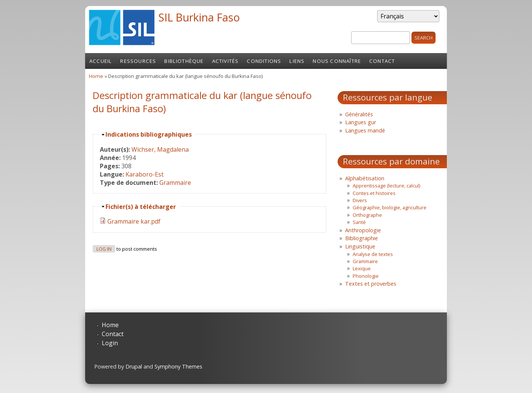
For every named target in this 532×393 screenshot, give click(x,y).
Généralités (359, 114)
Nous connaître (337, 61)
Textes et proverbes (371, 284)
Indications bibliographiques (149, 134)
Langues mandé (365, 130)
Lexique (362, 268)
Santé (359, 222)
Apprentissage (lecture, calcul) (386, 186)
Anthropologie (363, 230)
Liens (297, 61)
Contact (382, 61)
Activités (225, 61)
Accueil (101, 61)
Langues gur (361, 122)
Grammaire (175, 183)
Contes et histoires (374, 193)
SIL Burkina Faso (199, 17)
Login (110, 343)
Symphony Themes (178, 366)
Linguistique (360, 246)
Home (96, 76)
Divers (360, 200)
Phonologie (366, 276)
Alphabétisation (365, 178)
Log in (104, 249)
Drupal (134, 366)
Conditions (264, 61)
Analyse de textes (373, 254)
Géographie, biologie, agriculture (390, 207)
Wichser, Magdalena (160, 149)
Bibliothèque (184, 61)
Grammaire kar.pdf (134, 221)
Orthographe (367, 215)
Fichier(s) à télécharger (141, 207)
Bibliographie (362, 238)
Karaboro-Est (144, 174)
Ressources (138, 61)
